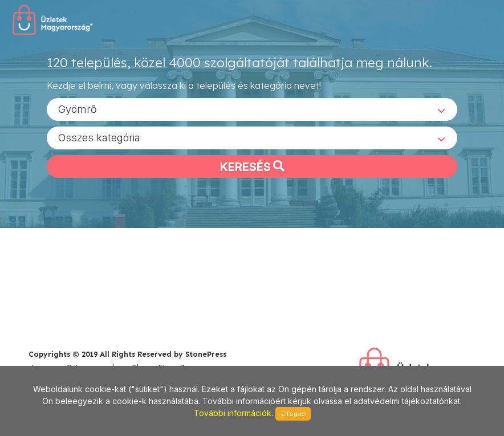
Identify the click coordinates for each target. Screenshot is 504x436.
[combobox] (252, 109)
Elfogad (293, 414)
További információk (233, 413)
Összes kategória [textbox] (99, 137)
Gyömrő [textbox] (78, 109)
